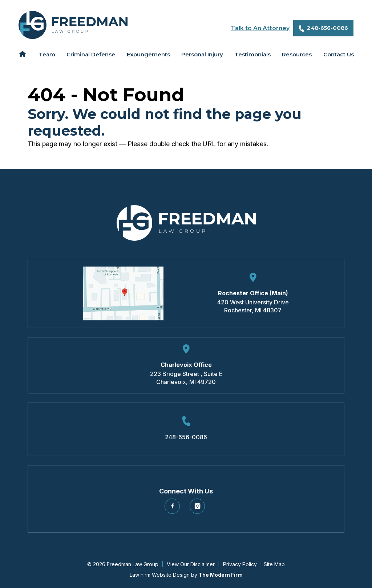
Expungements (148, 54)
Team (47, 54)
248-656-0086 (327, 28)
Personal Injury (202, 54)
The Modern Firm (221, 575)
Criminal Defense (91, 54)
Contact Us (339, 54)
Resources (297, 54)
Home (23, 54)
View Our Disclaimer (191, 564)
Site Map (274, 564)
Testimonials (253, 54)
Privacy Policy (240, 564)
